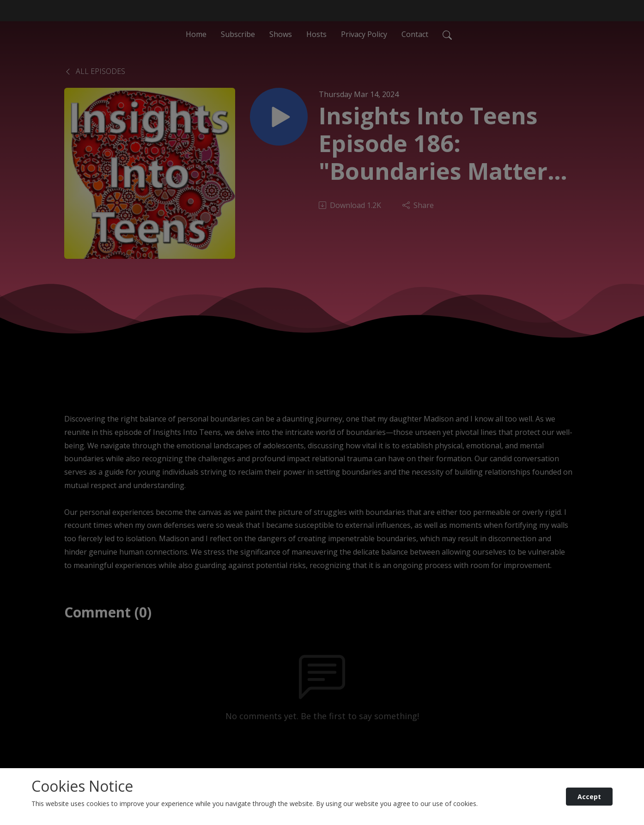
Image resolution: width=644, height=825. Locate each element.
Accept (589, 797)
